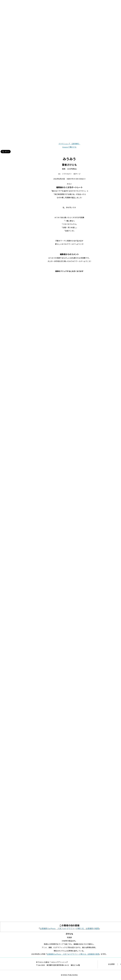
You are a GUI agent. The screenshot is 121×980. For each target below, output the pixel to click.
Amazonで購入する (69, 147)
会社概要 (111, 964)
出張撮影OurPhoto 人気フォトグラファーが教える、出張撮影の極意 (69, 928)
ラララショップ (69, 144)
